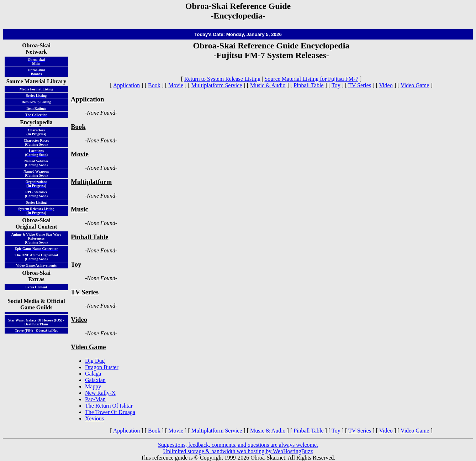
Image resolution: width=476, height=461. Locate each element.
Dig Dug (95, 361)
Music (80, 209)
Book (154, 85)
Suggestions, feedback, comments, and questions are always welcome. (238, 445)
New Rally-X (100, 393)
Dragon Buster (102, 367)
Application (127, 85)
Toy (336, 85)
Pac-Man (95, 399)
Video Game (415, 85)
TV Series (360, 85)
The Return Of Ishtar (109, 406)
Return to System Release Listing (222, 79)
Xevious (94, 418)
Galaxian (95, 380)
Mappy (93, 386)
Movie (176, 85)
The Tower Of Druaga (110, 412)
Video (386, 85)
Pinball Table (308, 85)
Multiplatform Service (217, 85)
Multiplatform (91, 182)
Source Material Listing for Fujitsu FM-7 (311, 79)
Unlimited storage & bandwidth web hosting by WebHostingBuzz (238, 451)
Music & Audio (268, 85)
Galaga (93, 374)
